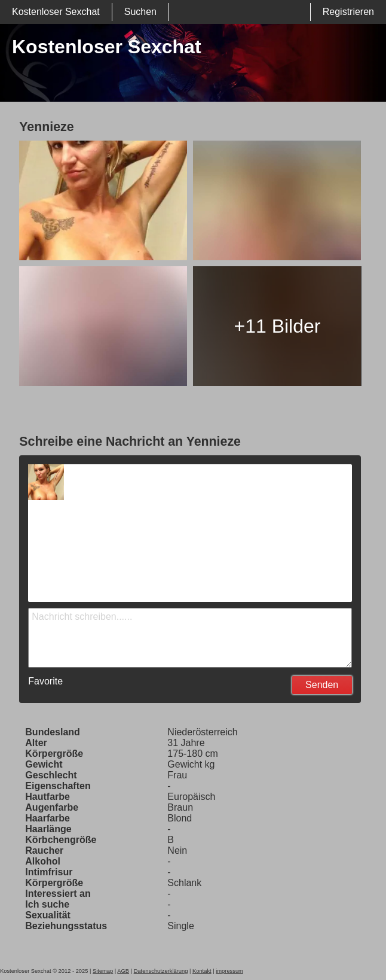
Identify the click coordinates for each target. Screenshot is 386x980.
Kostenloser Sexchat (56, 12)
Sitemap (103, 971)
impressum (229, 971)
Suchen (140, 12)
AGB (123, 971)
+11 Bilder (277, 326)
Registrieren (348, 12)
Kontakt (202, 971)
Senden (322, 685)
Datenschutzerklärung (161, 971)
